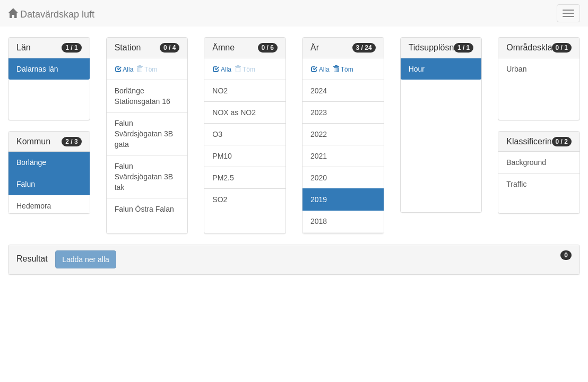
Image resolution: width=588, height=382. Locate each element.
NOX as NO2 (234, 112)
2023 (319, 112)
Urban (516, 69)
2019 (319, 199)
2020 (319, 178)
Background (526, 162)
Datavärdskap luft (51, 14)
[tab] (294, 260)
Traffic (516, 184)
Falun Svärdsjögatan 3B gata (144, 134)
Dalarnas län (37, 69)
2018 (319, 221)
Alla (124, 70)
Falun (26, 184)
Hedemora (34, 206)
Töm (343, 70)
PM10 (222, 156)
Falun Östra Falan (144, 209)
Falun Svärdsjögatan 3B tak (144, 177)
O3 (217, 134)
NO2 (220, 91)
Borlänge (31, 162)
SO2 (220, 199)
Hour (417, 69)
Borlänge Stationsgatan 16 (142, 96)
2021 (319, 156)
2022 (319, 134)
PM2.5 (223, 178)
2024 (319, 91)
